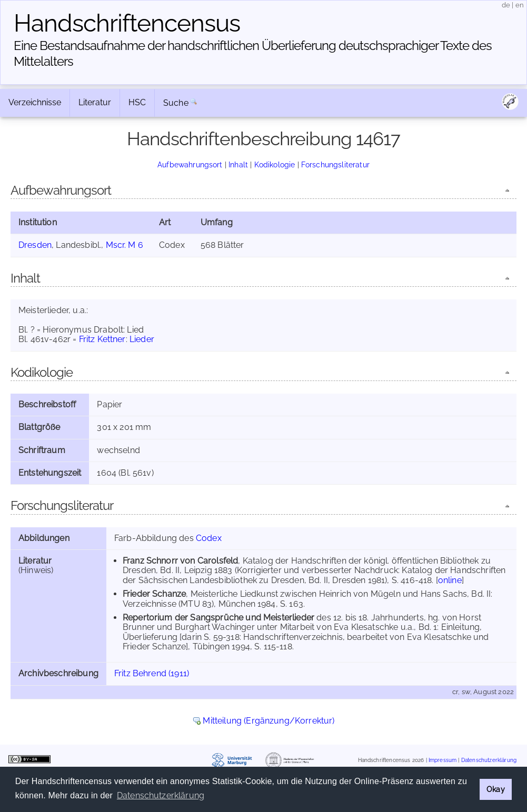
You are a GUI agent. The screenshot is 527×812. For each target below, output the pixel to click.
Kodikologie (275, 164)
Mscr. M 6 (125, 245)
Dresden (35, 245)
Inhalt (238, 164)
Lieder (142, 339)
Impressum (443, 760)
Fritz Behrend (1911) (152, 673)
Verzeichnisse (35, 102)
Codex (209, 538)
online (450, 580)
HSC (137, 102)
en (520, 5)
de (506, 5)
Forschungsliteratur (335, 164)
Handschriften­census (127, 23)
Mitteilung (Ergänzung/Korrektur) (269, 721)
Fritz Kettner (102, 339)
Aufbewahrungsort (190, 164)
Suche (176, 103)
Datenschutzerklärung (489, 760)
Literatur (95, 102)
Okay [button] (496, 789)
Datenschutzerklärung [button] (161, 795)
